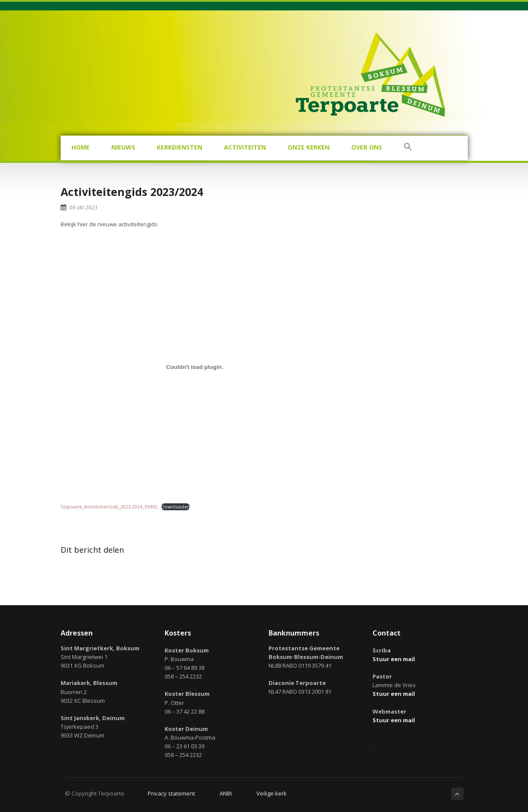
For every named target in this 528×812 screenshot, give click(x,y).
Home (81, 147)
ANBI (226, 793)
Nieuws (123, 147)
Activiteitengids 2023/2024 (132, 192)
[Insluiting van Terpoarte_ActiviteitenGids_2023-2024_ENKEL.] (195, 367)
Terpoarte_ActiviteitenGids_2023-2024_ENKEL (109, 507)
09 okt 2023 (83, 207)
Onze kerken (309, 147)
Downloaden (175, 507)
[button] (408, 148)
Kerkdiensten (180, 147)
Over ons (367, 147)
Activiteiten (245, 147)
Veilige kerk (272, 793)
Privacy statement (171, 793)
